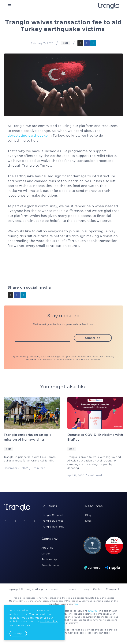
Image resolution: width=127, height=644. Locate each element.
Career (46, 554)
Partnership (49, 559)
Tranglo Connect (52, 515)
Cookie (98, 589)
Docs (88, 521)
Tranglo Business (52, 521)
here (76, 604)
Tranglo (29, 589)
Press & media (51, 565)
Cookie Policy (49, 622)
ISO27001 (93, 611)
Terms (72, 589)
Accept (18, 633)
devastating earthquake (28, 136)
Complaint (113, 589)
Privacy (85, 589)
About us (47, 548)
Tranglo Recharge (53, 527)
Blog (88, 515)
